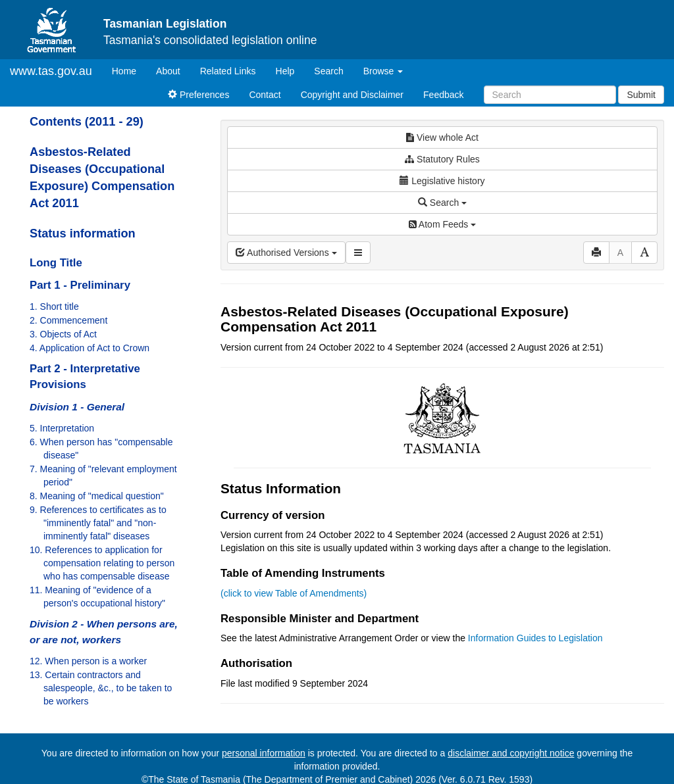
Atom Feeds (442, 224)
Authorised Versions (286, 253)
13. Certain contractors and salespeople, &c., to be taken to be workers (101, 688)
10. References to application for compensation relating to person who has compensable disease (102, 563)
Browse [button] (383, 71)
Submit (641, 95)
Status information (83, 233)
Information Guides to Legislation (535, 638)
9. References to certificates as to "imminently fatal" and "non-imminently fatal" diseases (98, 523)
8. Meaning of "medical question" (97, 496)
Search (328, 71)
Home (129, 70)
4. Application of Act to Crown (90, 348)
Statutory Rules (442, 159)
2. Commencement (68, 320)
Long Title (56, 263)
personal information (264, 753)
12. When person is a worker (88, 661)
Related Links (228, 71)
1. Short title (54, 306)
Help (285, 71)
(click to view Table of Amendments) (294, 593)
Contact (265, 95)
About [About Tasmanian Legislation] (168, 71)
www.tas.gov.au (51, 71)
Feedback (443, 95)
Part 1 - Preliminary (80, 285)
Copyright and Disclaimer (352, 95)
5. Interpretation (62, 428)
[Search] (550, 95)
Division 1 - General (77, 407)
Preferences (198, 95)
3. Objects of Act (63, 334)
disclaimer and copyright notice (511, 753)
